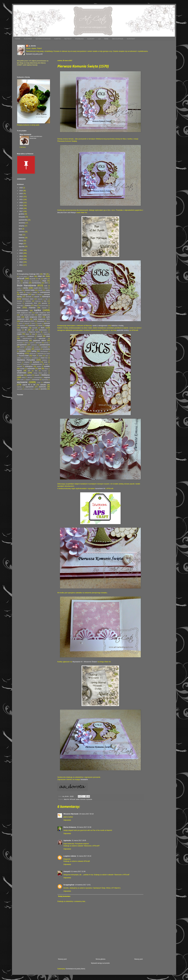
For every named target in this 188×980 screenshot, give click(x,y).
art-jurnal (32, 279)
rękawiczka (32, 354)
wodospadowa (38, 377)
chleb (46, 288)
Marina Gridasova (70, 827)
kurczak (35, 328)
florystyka (20, 301)
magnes (45, 332)
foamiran (28, 301)
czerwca (22, 232)
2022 (21, 197)
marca (21, 241)
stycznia (22, 246)
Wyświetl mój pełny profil (34, 54)
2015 (21, 253)
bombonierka (37, 283)
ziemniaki (20, 389)
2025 (21, 188)
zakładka (43, 385)
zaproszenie (29, 387)
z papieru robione (70, 856)
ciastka (48, 290)
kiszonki (27, 323)
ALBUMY (91, 39)
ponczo (29, 347)
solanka (19, 362)
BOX (46, 283)
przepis (28, 349)
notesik (40, 336)
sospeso (27, 362)
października (23, 220)
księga (48, 325)
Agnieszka (67, 840)
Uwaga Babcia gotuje (40, 373)
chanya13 (67, 872)
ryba (47, 356)
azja (18, 281)
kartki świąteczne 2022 (27, 321)
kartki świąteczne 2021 (42, 319)
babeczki (26, 281)
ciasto (21, 292)
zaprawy (19, 387)
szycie (39, 366)
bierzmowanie (35, 281)
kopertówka (32, 325)
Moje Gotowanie (26, 134)
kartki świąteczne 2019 (33, 317)
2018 (21, 208)
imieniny (28, 305)
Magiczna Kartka (34, 332)
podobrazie (34, 345)
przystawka (46, 349)
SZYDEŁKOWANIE (43, 39)
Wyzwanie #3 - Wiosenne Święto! (85, 662)
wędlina (29, 375)
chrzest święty (30, 290)
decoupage (24, 294)
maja (21, 235)
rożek (40, 356)
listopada (22, 217)
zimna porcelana (29, 389)
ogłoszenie (42, 338)
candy (26, 288)
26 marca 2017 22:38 (84, 827)
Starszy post (138, 959)
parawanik (20, 343)
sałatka (19, 358)
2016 (21, 250)
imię (35, 305)
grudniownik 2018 (31, 303)
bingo (44, 281)
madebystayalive (22, 332)
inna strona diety (44, 306)
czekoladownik (45, 292)
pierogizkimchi (22, 345)
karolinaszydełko (23, 311)
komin (33, 323)
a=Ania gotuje (23, 276)
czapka (35, 292)
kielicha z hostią (117, 326)
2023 (21, 194)
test (29, 371)
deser (33, 294)
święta (46, 369)
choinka (19, 290)
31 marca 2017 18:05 (79, 840)
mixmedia (47, 334)
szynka (22, 369)
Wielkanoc (46, 375)
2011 (21, 265)
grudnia (22, 214)
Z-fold (39, 383)
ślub (40, 369)
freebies (19, 303)
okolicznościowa (23, 341)
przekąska (44, 347)
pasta (26, 343)
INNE (106, 39)
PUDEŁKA (79, 39)
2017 (21, 211)
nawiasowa (31, 336)
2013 (21, 259)
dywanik (37, 297)
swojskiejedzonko (37, 364)
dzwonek (40, 299)
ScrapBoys (35, 358)
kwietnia (22, 238)
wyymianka (45, 380)
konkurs (23, 325)
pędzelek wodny (123, 330)
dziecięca (46, 296)
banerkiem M (100, 488)
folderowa (38, 301)
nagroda (22, 336)
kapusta (44, 308)
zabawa (47, 382)
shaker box (44, 358)
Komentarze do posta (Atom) (75, 969)
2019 (21, 205)
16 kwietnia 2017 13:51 (83, 885)
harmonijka (20, 306)
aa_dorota (32, 46)
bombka (26, 283)
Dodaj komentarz (64, 896)
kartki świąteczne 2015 (24, 313)
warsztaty (20, 375)
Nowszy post (62, 959)
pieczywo (39, 343)
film (47, 299)
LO (99, 39)
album (32, 276)
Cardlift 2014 (38, 288)
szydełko (47, 366)
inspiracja (32, 308)
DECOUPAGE (118, 39)
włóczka (30, 377)
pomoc (22, 347)
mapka (19, 334)
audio (45, 279)
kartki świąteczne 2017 (27, 315)
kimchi (21, 323)
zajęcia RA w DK (29, 385)
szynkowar (31, 369)
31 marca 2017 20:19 (84, 856)
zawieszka (42, 387)
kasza (48, 321)
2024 (21, 191)
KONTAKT (131, 39)
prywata (37, 347)
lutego (21, 244)
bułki (46, 286)
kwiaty (19, 330)
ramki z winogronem (100, 326)
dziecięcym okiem (28, 299)
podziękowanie (45, 345)
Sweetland (26, 364)
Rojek (34, 356)
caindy (19, 288)
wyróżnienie (36, 380)
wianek (37, 375)
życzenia (44, 389)
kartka (78, 799)
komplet (40, 323)
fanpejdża (84, 779)
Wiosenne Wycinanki (71, 814)
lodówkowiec (43, 330)
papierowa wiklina (39, 341)
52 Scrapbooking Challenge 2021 (28, 274)
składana (45, 360)
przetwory (37, 349)
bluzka (19, 283)
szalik (46, 364)
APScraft (72, 799)
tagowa (20, 371)
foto (45, 301)
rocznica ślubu (24, 356)
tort (36, 371)
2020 (21, 203)
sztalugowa (29, 366)
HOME (18, 39)
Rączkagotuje (44, 351)
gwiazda (44, 303)
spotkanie (36, 362)
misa (33, 334)
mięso (27, 334)
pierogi (46, 343)
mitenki (40, 334)
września (22, 223)
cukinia (28, 292)
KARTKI (58, 39)
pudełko (22, 351)
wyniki (22, 380)
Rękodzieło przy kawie (44, 354)
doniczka (29, 297)
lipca (21, 229)
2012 (21, 262)
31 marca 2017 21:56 (78, 872)
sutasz (19, 364)
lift (26, 330)
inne (19, 308)
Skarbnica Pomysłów (26, 360)
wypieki (28, 380)
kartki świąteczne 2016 (43, 313)
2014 (21, 256)
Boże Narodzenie (27, 285)
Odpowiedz (67, 820)
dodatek (40, 295)
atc (39, 279)
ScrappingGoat (69, 885)
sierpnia (22, 226)
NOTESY (68, 39)
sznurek (19, 366)
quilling (34, 351)
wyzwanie (89, 799)
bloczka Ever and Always (67, 212)
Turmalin (44, 371)
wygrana (47, 377)
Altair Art (66, 799)
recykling (21, 353)
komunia (83, 799)
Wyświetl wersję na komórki (100, 963)
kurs (43, 328)
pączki (32, 343)
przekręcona (20, 349)
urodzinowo (22, 373)
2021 (21, 200)
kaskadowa (41, 321)
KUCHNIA (28, 39)
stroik (46, 362)
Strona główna (100, 959)
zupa (37, 389)
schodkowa (27, 358)
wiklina (24, 377)
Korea (40, 325)
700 (44, 274)
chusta (40, 290)
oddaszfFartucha (27, 338)
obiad (48, 336)
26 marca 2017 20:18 (86, 814)
